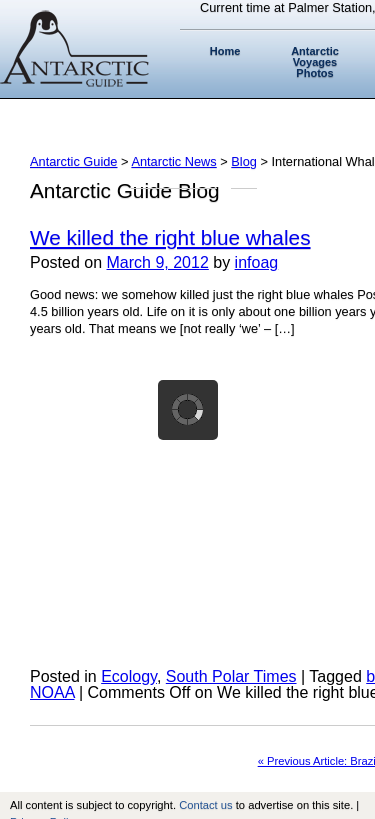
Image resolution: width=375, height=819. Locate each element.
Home (225, 51)
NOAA (52, 692)
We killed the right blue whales (170, 237)
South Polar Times (231, 676)
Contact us (205, 805)
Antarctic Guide (74, 161)
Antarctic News (173, 161)
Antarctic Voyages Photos (315, 62)
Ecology (129, 676)
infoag (257, 262)
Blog (244, 161)
